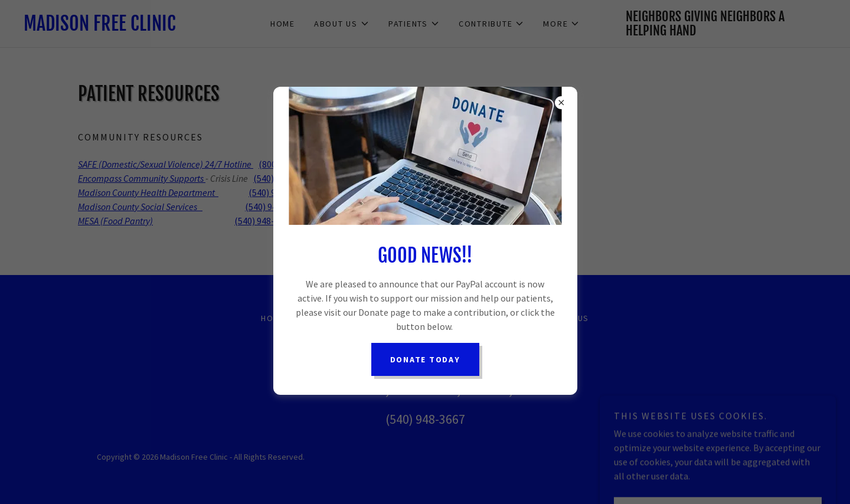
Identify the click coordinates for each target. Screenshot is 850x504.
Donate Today (425, 359)
